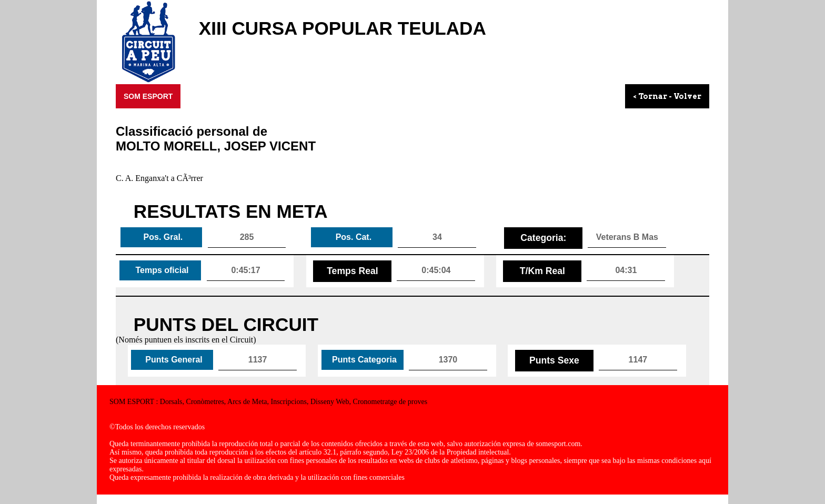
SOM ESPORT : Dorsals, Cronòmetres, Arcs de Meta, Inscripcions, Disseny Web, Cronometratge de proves (268, 402)
